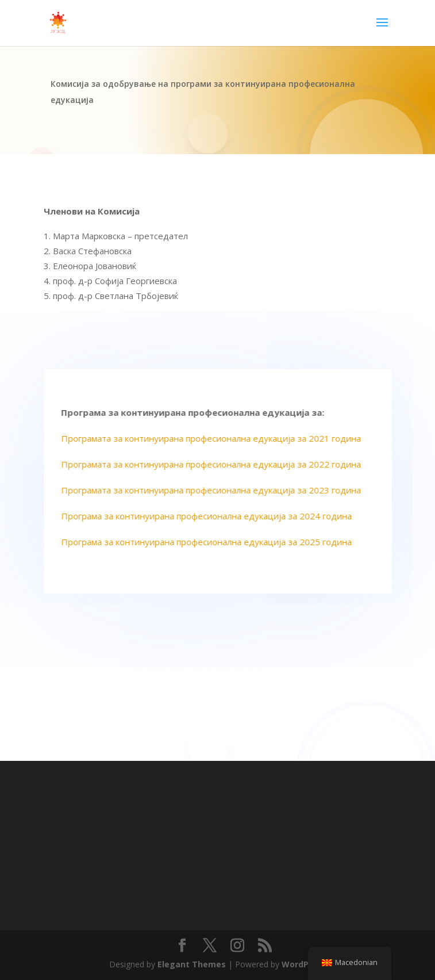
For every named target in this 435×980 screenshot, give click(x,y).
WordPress (304, 964)
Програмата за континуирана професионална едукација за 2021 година (215, 438)
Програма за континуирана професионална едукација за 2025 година (210, 542)
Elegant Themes (192, 964)
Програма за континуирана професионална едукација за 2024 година (210, 516)
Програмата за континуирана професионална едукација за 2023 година (215, 490)
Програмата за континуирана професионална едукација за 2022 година (215, 464)
